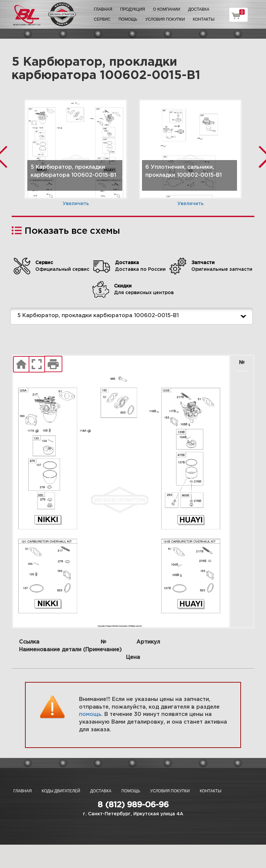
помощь (90, 714)
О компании (166, 9)
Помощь (128, 19)
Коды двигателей (61, 791)
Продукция (133, 9)
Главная (103, 9)
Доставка (199, 9)
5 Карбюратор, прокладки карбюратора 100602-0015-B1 (133, 316)
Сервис (102, 19)
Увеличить (76, 204)
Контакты (204, 19)
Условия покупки (165, 19)
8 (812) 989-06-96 (133, 805)
